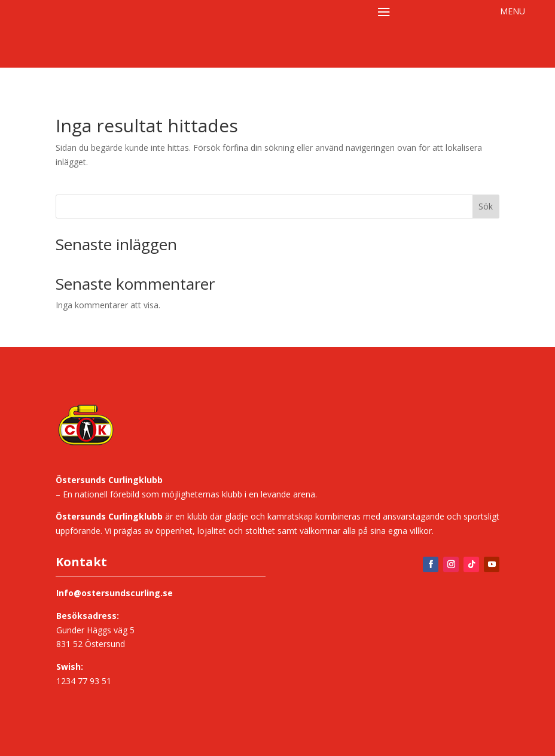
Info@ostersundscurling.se (115, 593)
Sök (486, 206)
